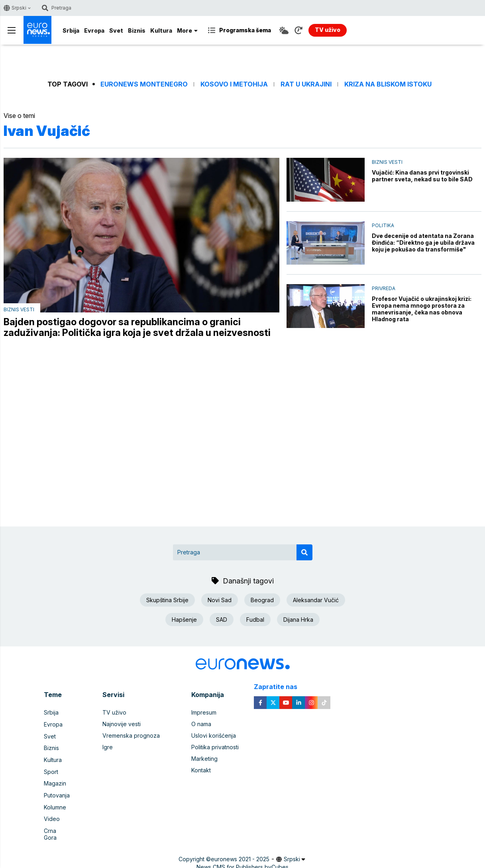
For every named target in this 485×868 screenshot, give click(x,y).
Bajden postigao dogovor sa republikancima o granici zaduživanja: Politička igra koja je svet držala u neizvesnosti (137, 328)
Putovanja (57, 794)
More (187, 30)
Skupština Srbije (167, 600)
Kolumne (55, 805)
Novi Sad (220, 600)
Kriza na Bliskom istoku (388, 84)
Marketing (204, 759)
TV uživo (114, 713)
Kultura (161, 30)
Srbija (71, 30)
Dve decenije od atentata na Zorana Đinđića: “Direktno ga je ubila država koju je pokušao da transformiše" (423, 243)
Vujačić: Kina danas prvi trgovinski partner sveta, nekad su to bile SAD (422, 176)
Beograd (262, 600)
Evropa (94, 30)
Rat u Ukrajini (306, 84)
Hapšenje (184, 620)
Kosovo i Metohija (234, 84)
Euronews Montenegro (144, 84)
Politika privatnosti (215, 747)
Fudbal (255, 620)
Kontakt (201, 771)
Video (52, 817)
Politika (383, 225)
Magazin (55, 782)
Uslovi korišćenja (214, 736)
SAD (222, 620)
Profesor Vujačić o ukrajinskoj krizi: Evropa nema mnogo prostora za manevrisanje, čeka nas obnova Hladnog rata (422, 309)
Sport (51, 771)
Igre (108, 747)
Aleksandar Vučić (316, 600)
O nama (201, 724)
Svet (116, 30)
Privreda (384, 288)
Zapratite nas (280, 687)
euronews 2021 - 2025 (240, 850)
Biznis (137, 30)
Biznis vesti (19, 309)
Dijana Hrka (298, 620)
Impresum (204, 713)
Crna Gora (57, 828)
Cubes (280, 858)
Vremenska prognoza (131, 736)
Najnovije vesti (122, 724)
